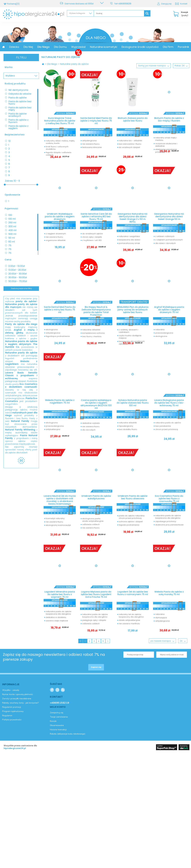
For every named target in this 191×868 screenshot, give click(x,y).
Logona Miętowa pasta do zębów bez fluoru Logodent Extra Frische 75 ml (96, 596)
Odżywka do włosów (20, 94)
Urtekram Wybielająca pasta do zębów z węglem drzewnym (60, 216)
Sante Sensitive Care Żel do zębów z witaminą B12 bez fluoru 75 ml (96, 216)
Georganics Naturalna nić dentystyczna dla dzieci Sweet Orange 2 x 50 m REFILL (133, 217)
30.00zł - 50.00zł (18, 278)
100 (10, 215)
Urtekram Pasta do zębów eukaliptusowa (96, 498)
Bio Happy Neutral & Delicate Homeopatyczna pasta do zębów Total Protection (96, 310)
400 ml (12, 230)
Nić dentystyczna (18, 90)
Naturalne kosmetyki (123, 47)
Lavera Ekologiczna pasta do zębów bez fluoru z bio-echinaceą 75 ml (169, 404)
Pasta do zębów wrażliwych (17, 115)
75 (10, 246)
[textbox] (119, 13)
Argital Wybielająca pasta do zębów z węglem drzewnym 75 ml (169, 310)
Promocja (18, 47)
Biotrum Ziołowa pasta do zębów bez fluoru (133, 120)
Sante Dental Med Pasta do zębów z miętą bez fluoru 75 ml (96, 121)
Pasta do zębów (17, 98)
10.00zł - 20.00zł (17, 270)
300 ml (12, 227)
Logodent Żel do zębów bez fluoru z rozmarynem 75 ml (133, 596)
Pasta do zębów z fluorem (18, 121)
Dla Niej (48, 47)
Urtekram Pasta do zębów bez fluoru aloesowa (133, 498)
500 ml (12, 234)
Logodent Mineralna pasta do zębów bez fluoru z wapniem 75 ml (60, 594)
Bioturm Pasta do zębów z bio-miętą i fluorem (169, 120)
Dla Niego (63, 47)
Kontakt (184, 4)
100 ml (12, 219)
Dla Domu (80, 47)
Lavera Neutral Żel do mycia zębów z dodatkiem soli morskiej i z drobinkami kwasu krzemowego (60, 500)
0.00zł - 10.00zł (17, 266)
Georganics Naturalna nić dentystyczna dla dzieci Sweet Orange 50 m (169, 217)
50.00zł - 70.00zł (18, 281)
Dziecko (34, 47)
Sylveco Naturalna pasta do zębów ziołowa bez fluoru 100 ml (133, 404)
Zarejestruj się (17, 473)
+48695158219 (125, 4)
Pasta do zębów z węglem (18, 127)
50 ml (12, 238)
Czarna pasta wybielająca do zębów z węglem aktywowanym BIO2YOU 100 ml (96, 404)
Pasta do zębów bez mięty (20, 109)
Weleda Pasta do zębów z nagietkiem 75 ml (60, 403)
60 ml (12, 242)
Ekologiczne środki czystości (160, 47)
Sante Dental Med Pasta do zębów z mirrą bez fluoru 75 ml (60, 310)
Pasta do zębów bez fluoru (20, 103)
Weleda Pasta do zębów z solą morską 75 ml (169, 595)
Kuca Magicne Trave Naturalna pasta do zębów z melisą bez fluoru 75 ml (60, 121)
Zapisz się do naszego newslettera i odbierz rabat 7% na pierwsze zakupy (54, 660)
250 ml (12, 223)
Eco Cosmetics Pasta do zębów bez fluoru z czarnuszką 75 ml (169, 498)
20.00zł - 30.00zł (17, 274)
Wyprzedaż (98, 47)
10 (9, 141)
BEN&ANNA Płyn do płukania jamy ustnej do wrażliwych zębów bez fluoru (133, 310)
